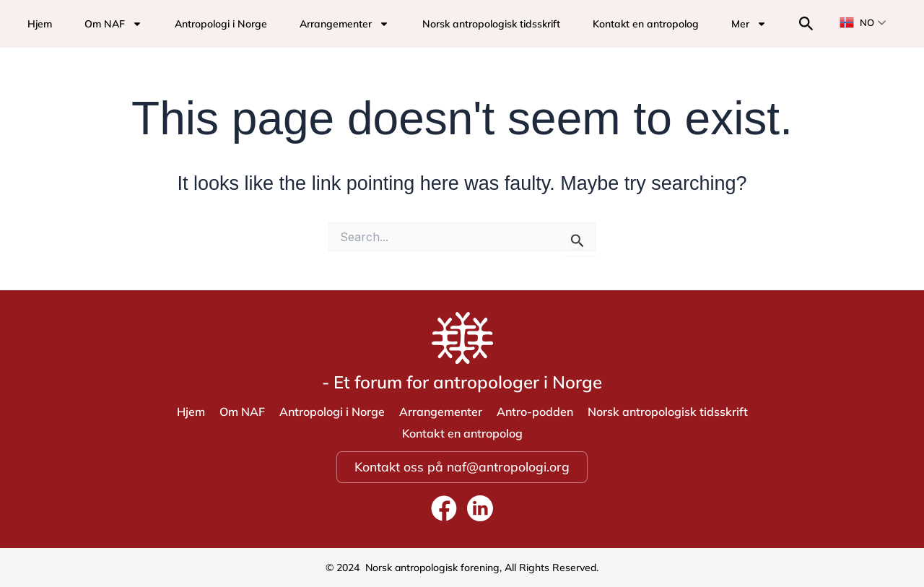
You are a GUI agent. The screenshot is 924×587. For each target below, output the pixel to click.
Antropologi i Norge (221, 24)
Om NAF (113, 24)
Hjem (40, 24)
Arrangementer (344, 24)
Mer (749, 24)
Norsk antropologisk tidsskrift (491, 24)
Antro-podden (535, 412)
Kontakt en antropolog (646, 24)
